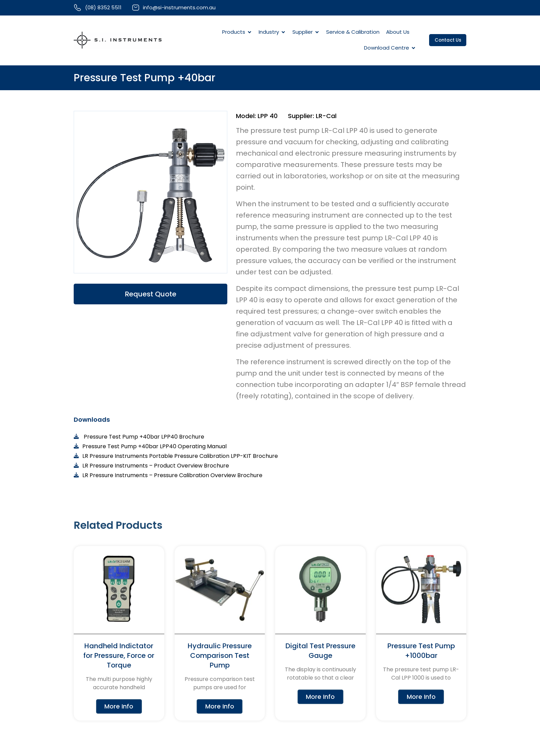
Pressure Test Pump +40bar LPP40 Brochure (143, 437)
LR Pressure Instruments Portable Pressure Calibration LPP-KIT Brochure (180, 457)
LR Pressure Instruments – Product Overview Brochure (156, 466)
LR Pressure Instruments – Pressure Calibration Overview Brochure (172, 476)
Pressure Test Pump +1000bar (421, 651)
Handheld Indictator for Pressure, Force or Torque (119, 656)
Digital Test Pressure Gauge (320, 651)
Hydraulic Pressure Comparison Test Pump (220, 656)
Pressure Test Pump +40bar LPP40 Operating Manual (154, 447)
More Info (119, 707)
